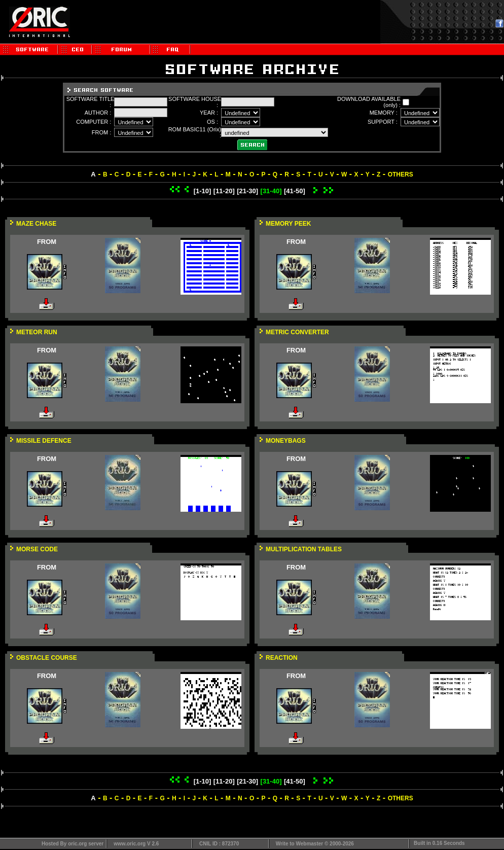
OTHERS (401, 174)
